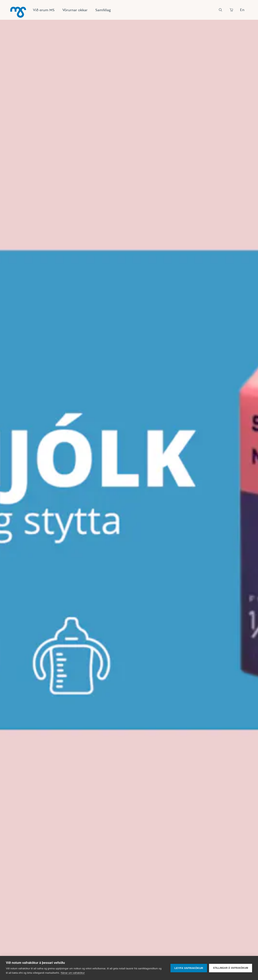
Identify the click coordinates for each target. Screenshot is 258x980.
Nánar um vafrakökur (73, 973)
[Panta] (231, 10)
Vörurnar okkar (75, 10)
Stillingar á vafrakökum (231, 968)
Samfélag (103, 10)
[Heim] (18, 12)
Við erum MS (44, 10)
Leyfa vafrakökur (189, 968)
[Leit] (220, 10)
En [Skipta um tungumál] (242, 10)
